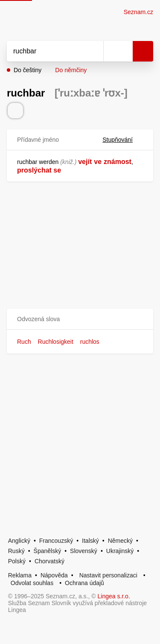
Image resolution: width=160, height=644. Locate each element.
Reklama (20, 575)
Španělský (48, 551)
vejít (85, 162)
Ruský (16, 551)
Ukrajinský (120, 551)
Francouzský (56, 541)
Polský (17, 561)
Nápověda (54, 575)
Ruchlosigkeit (56, 342)
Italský (90, 541)
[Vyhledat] (46, 51)
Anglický (19, 541)
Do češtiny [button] (28, 70)
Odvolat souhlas (32, 583)
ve (98, 162)
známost (118, 162)
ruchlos (90, 342)
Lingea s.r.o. (114, 596)
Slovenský (84, 551)
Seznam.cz (138, 12)
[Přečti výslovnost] (15, 111)
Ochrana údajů (84, 583)
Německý (120, 541)
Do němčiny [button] (71, 70)
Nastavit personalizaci (108, 575)
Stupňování (123, 140)
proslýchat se (39, 170)
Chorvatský (49, 561)
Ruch (24, 342)
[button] (80, 319)
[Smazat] (94, 51)
